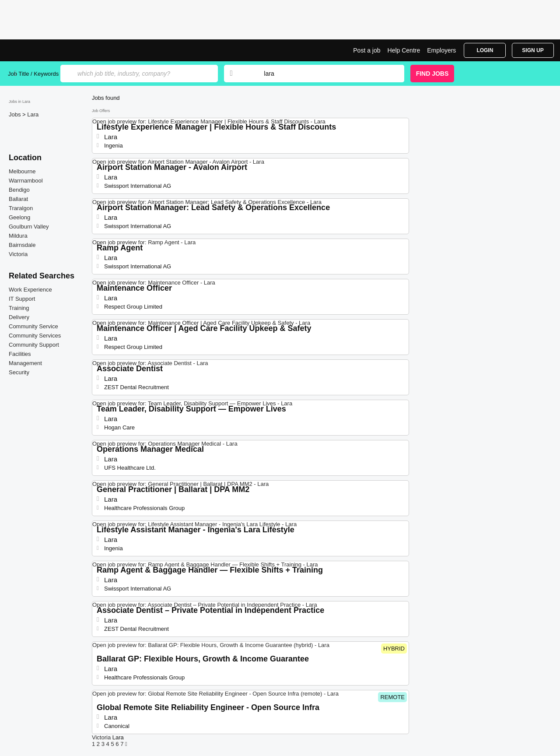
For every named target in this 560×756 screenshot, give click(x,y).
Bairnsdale (22, 245)
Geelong (19, 217)
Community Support (34, 345)
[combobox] (325, 74)
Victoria (18, 254)
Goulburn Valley (29, 227)
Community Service (33, 326)
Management (25, 363)
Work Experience (30, 290)
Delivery (19, 317)
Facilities (20, 354)
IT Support (22, 299)
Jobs (16, 114)
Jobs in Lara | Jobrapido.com (41, 50)
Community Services (35, 336)
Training (19, 308)
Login (485, 50)
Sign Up (533, 50)
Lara (33, 114)
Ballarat (18, 199)
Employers (441, 50)
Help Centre (404, 50)
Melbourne (22, 171)
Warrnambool (26, 181)
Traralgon (21, 208)
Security (19, 372)
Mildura (18, 236)
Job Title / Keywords (33, 74)
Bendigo (19, 190)
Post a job (367, 50)
